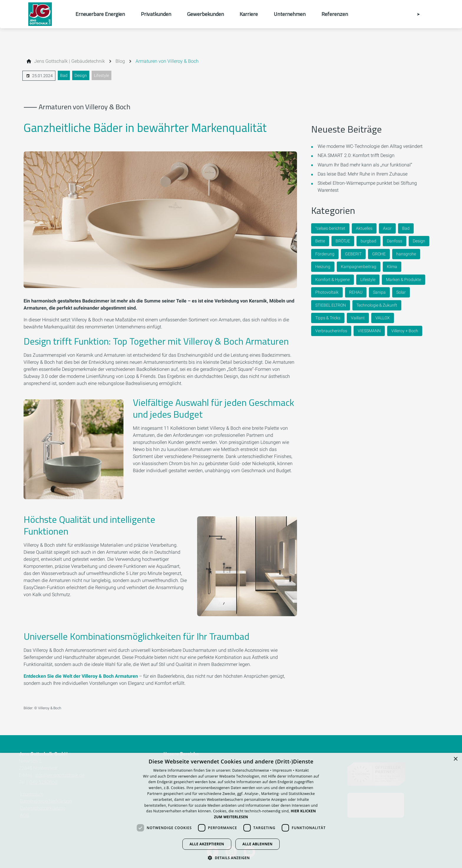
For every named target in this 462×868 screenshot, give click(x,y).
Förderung (325, 254)
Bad (64, 75)
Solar (401, 292)
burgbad (368, 241)
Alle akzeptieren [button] (207, 844)
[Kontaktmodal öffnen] (414, 14)
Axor (387, 228)
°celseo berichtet (330, 228)
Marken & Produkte (404, 280)
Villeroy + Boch (405, 331)
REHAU (356, 292)
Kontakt (302, 770)
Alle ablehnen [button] (258, 844)
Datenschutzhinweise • (252, 770)
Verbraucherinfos (331, 331)
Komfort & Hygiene (333, 280)
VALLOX (383, 318)
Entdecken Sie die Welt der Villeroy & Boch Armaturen (81, 676)
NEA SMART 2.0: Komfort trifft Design (356, 155)
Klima (392, 267)
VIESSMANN (369, 331)
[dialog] (231, 810)
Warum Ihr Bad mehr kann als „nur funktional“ (365, 165)
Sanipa (379, 292)
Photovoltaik (327, 292)
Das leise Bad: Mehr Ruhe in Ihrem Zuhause (363, 174)
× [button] (455, 759)
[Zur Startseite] (47, 14)
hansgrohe (406, 254)
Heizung (323, 267)
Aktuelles (364, 228)
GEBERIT (353, 254)
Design (81, 75)
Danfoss (395, 241)
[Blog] (120, 61)
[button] (231, 858)
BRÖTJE (343, 241)
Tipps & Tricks (328, 318)
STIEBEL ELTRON (331, 305)
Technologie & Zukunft (377, 305)
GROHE (379, 254)
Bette (320, 241)
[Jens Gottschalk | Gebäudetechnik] (70, 61)
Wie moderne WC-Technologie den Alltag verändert (370, 146)
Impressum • (284, 770)
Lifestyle (102, 75)
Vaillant (358, 318)
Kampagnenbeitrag (359, 267)
